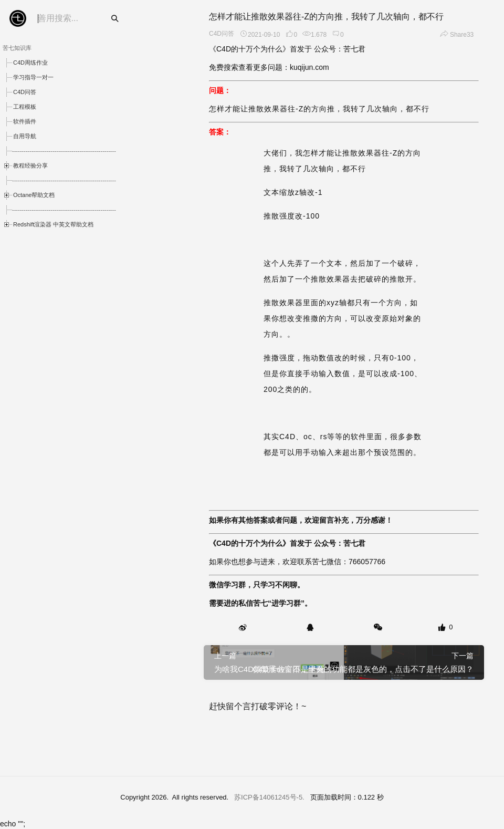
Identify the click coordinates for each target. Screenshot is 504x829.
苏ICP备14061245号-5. (269, 797)
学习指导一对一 (33, 77)
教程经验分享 (30, 165)
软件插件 (25, 121)
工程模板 (25, 107)
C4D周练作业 (30, 63)
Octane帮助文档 (34, 195)
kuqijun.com (309, 67)
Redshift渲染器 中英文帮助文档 (53, 224)
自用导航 (25, 136)
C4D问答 (25, 92)
